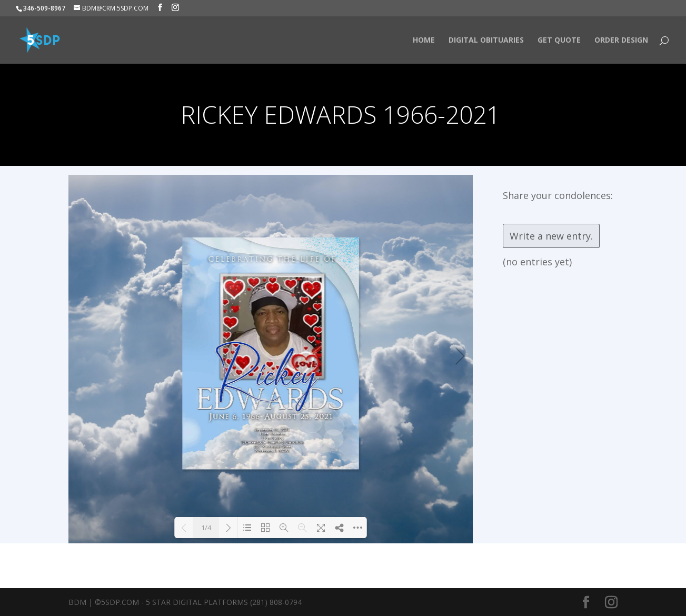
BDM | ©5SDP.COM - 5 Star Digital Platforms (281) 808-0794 (185, 602)
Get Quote (559, 41)
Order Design (621, 41)
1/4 (206, 528)
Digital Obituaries (486, 41)
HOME (424, 41)
